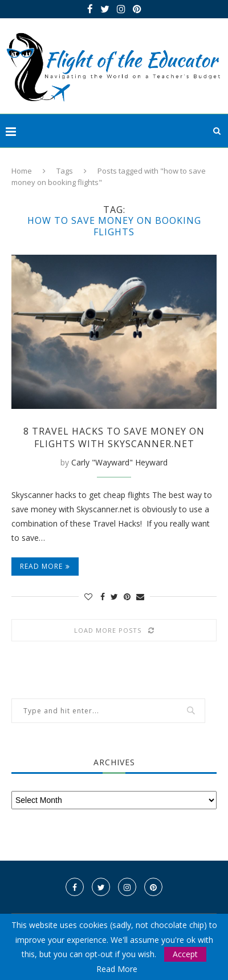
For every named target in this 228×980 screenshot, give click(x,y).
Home (22, 171)
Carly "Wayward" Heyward (119, 462)
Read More (117, 969)
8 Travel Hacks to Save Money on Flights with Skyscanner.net (114, 437)
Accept (185, 954)
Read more (45, 566)
